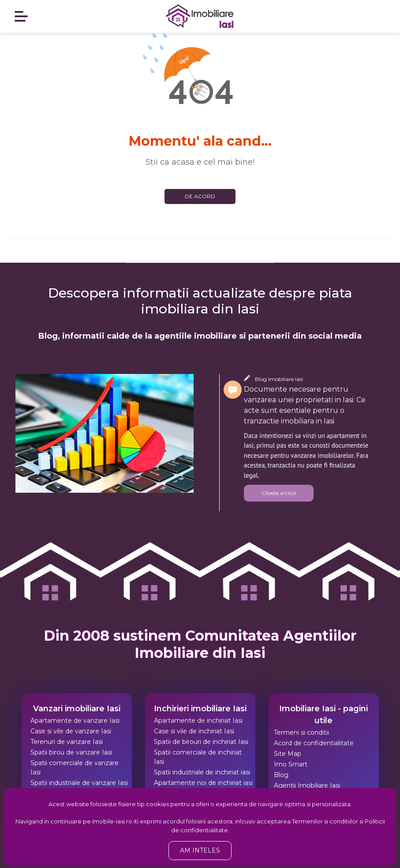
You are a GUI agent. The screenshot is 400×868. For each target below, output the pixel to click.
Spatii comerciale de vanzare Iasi (75, 768)
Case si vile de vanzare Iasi (71, 731)
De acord (200, 196)
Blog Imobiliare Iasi (279, 379)
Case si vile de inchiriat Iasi (194, 731)
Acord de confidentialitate (314, 743)
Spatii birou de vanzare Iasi (71, 752)
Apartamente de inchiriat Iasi (198, 721)
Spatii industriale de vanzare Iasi (79, 783)
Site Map (288, 754)
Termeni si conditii (301, 732)
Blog (281, 775)
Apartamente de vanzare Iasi (75, 721)
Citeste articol (279, 493)
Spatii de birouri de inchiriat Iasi (201, 742)
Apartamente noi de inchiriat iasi (203, 783)
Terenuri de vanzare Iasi (67, 742)
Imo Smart (291, 764)
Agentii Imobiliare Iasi (307, 785)
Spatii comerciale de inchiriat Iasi (198, 757)
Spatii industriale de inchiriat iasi (202, 772)
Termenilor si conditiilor (325, 821)
